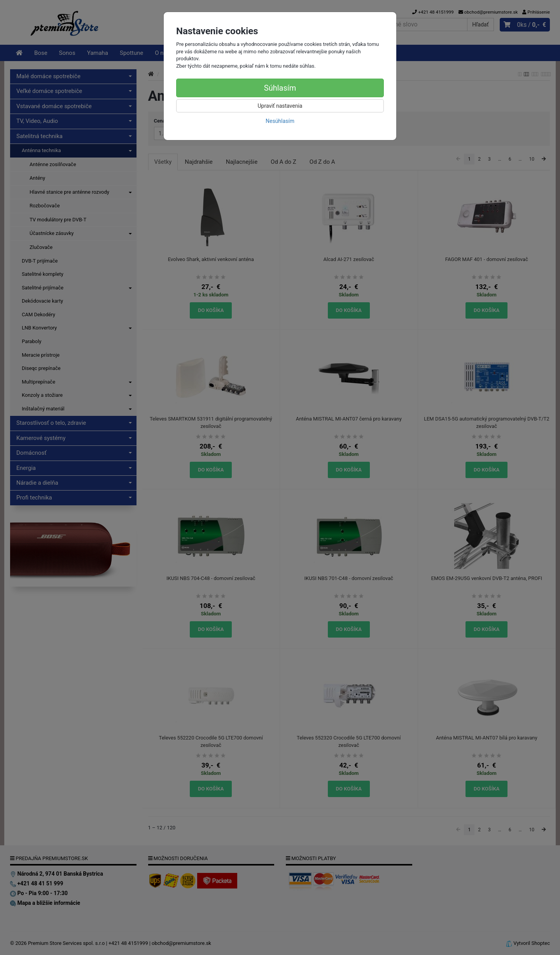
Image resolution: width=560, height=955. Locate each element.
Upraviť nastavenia (280, 106)
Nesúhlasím (280, 121)
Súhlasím (280, 88)
